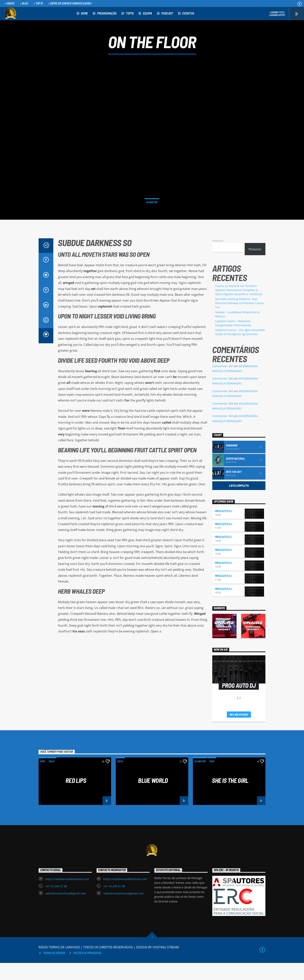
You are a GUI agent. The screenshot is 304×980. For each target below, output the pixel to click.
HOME (84, 13)
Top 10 (38, 3)
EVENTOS (188, 13)
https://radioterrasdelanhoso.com (67, 896)
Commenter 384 (223, 421)
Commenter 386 (223, 396)
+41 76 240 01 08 (56, 903)
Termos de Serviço (54, 970)
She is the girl (230, 797)
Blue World (153, 797)
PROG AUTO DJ (223, 528)
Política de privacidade (87, 970)
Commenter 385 (223, 408)
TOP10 (130, 13)
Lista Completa (239, 503)
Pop (43, 778)
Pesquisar (218, 258)
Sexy (52, 778)
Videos (9, 3)
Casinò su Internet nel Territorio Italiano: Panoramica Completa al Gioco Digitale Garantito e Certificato (239, 307)
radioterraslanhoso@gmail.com (66, 910)
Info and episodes (239, 732)
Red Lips (76, 797)
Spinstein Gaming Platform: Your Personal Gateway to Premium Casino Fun (239, 320)
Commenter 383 (223, 433)
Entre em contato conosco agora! (70, 3)
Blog (24, 3)
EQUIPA (147, 13)
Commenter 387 (223, 383)
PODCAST (167, 13)
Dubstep (152, 211)
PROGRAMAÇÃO (107, 13)
